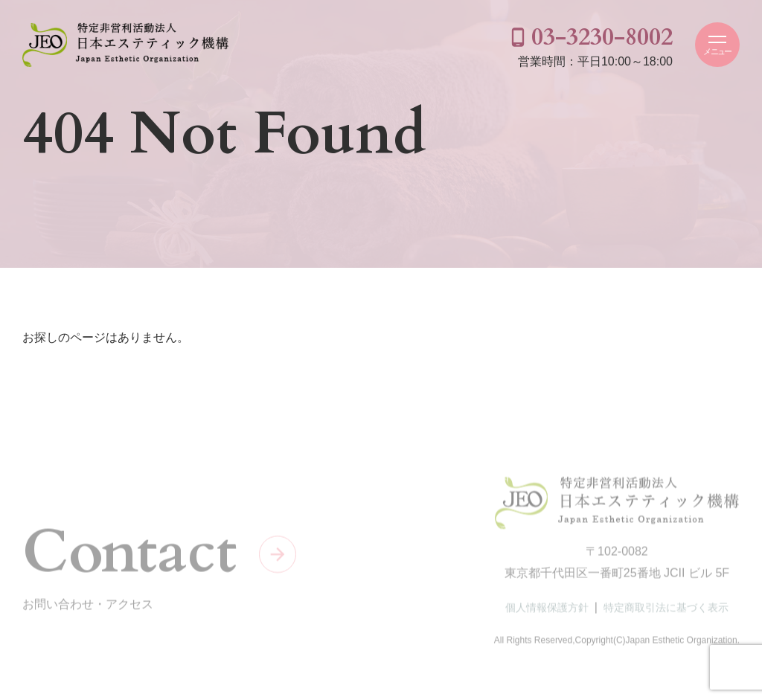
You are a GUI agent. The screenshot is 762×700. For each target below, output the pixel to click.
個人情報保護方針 (547, 610)
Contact (129, 554)
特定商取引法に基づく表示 (666, 610)
